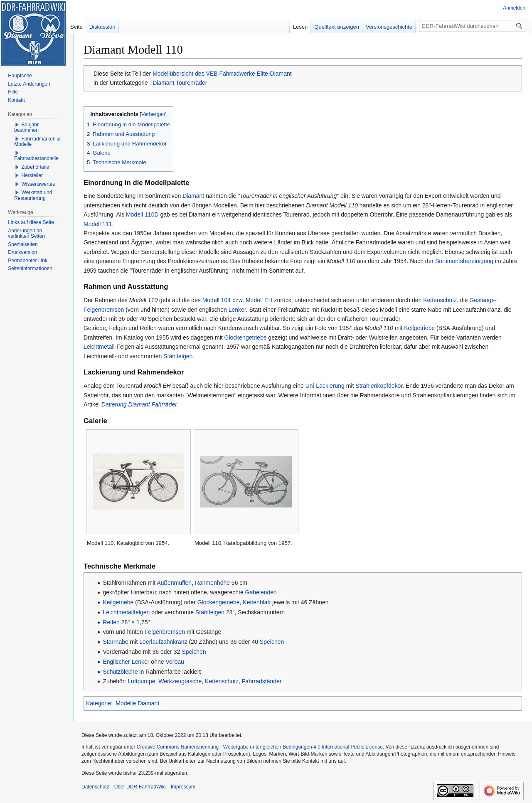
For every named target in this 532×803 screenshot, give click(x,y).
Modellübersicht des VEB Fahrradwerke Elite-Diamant (222, 74)
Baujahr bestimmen (26, 128)
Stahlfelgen (178, 356)
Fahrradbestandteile (36, 158)
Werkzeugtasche (180, 681)
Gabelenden (261, 592)
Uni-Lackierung (325, 386)
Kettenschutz (440, 300)
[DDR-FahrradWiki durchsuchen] (472, 26)
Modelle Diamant (137, 703)
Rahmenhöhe (212, 583)
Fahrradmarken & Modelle (37, 142)
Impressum (183, 787)
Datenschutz (95, 787)
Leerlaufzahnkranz (163, 642)
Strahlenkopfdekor (379, 386)
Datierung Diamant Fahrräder (139, 404)
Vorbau (175, 662)
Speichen (272, 642)
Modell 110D (142, 214)
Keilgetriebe (419, 328)
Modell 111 (98, 224)
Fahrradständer (262, 681)
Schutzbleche (120, 672)
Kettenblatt (257, 602)
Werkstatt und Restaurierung (33, 195)
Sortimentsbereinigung (464, 261)
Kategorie (99, 703)
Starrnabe (115, 642)
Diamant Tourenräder (180, 83)
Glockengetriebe (246, 337)
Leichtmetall (99, 347)
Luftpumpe (141, 681)
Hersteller (32, 175)
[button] (17, 125)
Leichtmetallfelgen (126, 612)
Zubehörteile (36, 167)
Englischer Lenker (126, 662)
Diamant (193, 196)
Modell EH (259, 300)
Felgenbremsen (165, 632)
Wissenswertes (38, 184)
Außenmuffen (174, 583)
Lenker (237, 310)
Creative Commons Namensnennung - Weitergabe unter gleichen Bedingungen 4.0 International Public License (260, 747)
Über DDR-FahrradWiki (140, 787)
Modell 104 (217, 300)
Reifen (111, 622)
